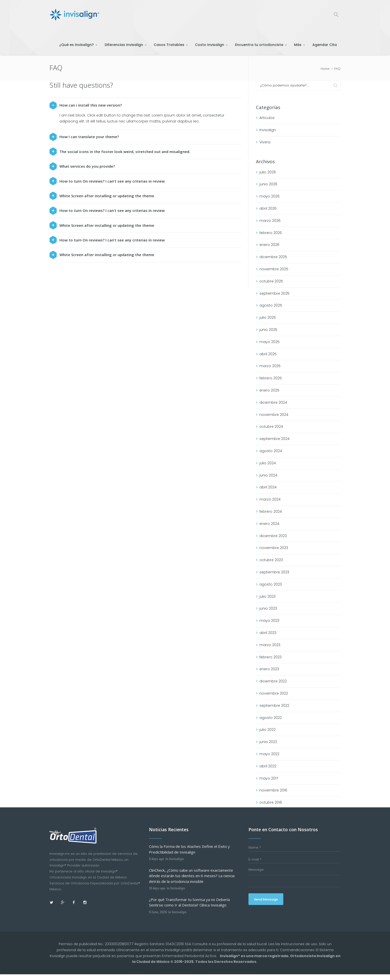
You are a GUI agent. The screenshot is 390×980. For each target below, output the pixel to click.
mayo (269, 196)
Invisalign (268, 130)
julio (268, 172)
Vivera (265, 142)
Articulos (267, 118)
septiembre (274, 293)
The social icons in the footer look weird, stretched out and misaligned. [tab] (120, 152)
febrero (271, 233)
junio (268, 184)
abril (268, 208)
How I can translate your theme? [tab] (84, 137)
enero (269, 245)
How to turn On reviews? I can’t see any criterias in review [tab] (107, 181)
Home (325, 69)
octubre (271, 281)
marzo (270, 221)
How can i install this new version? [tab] (86, 105)
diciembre (273, 257)
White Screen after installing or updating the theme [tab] (102, 196)
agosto (271, 305)
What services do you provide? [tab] (82, 166)
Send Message (266, 899)
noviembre (274, 269)
